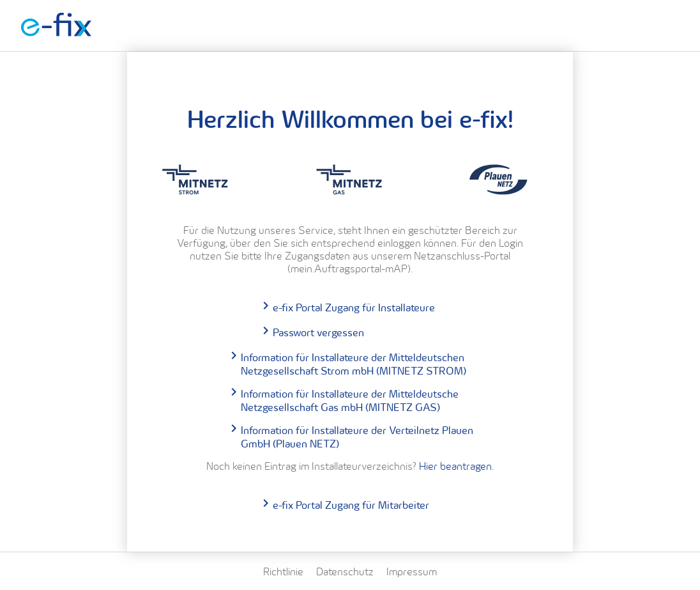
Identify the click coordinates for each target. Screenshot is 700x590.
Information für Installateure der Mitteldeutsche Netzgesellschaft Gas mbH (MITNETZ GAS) (350, 400)
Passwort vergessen (318, 332)
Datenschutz (345, 571)
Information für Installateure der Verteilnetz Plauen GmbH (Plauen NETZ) (357, 437)
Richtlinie (283, 571)
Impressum (412, 571)
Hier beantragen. (456, 466)
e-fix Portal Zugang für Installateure (354, 307)
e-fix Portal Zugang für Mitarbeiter (351, 505)
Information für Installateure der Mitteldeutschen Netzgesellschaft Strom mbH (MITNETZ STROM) (354, 364)
